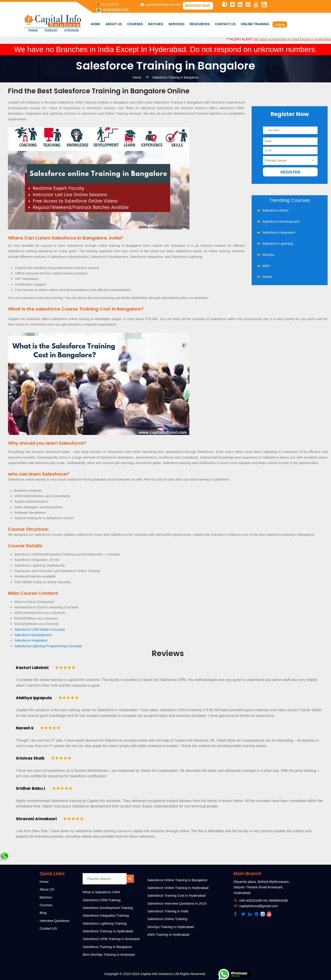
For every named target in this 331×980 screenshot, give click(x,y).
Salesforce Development (281, 221)
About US (47, 889)
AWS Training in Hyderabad (168, 934)
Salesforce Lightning (277, 243)
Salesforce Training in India (168, 911)
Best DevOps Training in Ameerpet (109, 954)
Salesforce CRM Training (102, 900)
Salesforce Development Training (108, 908)
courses (135, 24)
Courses (46, 905)
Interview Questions (55, 921)
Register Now (197, 6)
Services (177, 24)
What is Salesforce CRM (101, 892)
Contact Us (225, 24)
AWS (266, 266)
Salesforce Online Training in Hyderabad (178, 888)
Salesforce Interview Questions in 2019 (177, 903)
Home (96, 24)
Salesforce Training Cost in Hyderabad (177, 895)
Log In (280, 25)
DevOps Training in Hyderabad (171, 927)
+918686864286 (113, 10)
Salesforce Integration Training (106, 915)
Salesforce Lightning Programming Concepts (48, 646)
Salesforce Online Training (167, 919)
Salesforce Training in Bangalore (175, 77)
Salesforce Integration (279, 232)
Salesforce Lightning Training (105, 923)
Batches (156, 24)
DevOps (268, 255)
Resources (200, 24)
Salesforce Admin (275, 210)
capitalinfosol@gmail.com (161, 5)
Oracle (267, 277)
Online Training (255, 24)
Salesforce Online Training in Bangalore (177, 880)
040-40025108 (108, 5)
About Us (114, 24)
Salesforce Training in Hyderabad (108, 931)
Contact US (48, 928)
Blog (43, 913)
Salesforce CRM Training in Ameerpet (111, 939)
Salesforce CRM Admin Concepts (40, 629)
